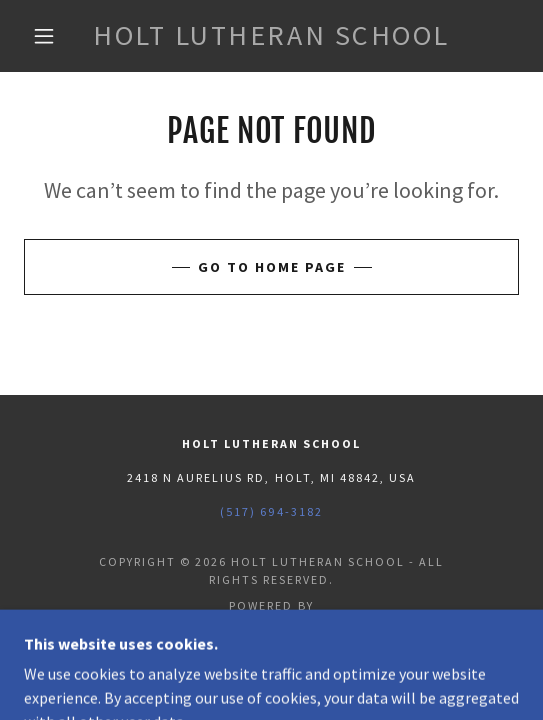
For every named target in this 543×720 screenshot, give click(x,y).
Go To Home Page (272, 267)
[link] (272, 36)
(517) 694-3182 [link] (271, 511)
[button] (49, 36)
